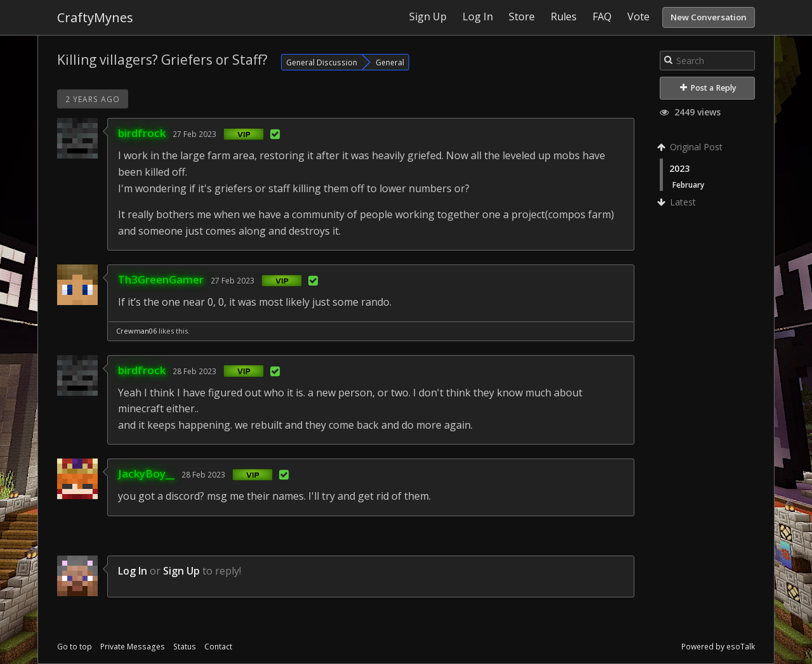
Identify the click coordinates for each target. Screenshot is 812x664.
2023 (679, 168)
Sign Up (181, 571)
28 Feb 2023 (194, 371)
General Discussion (322, 62)
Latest (678, 202)
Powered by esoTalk (718, 647)
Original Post (691, 147)
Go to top (75, 647)
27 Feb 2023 (194, 134)
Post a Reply (708, 88)
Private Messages (133, 647)
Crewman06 (136, 331)
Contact (218, 647)
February (688, 185)
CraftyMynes (95, 17)
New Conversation (709, 17)
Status (185, 647)
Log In (133, 571)
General (390, 62)
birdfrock (142, 133)
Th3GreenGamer (161, 279)
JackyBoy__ (146, 473)
